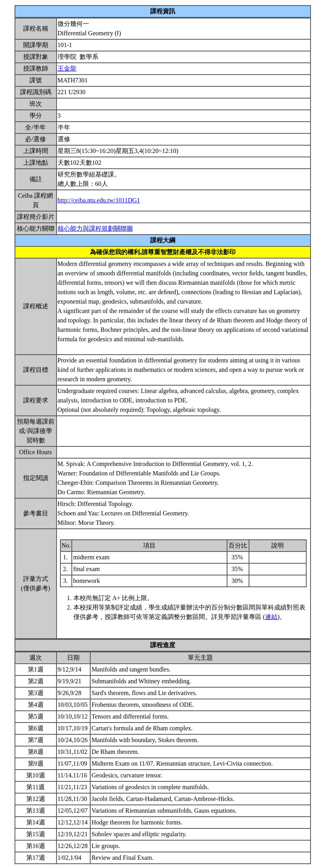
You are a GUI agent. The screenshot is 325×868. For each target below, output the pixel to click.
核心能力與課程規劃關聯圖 (95, 228)
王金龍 (67, 68)
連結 (271, 617)
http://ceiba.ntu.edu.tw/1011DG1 (99, 200)
